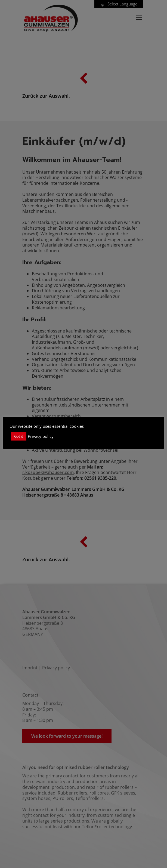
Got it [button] (19, 436)
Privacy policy (41, 436)
